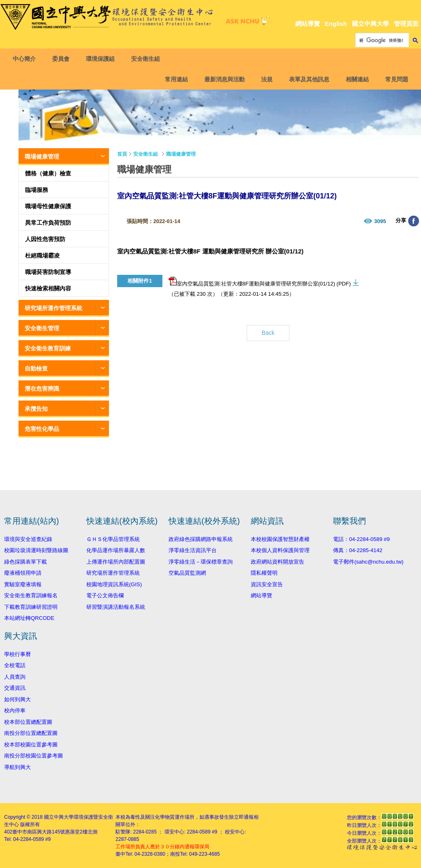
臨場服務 (37, 190)
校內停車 (15, 710)
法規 (265, 79)
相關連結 (356, 79)
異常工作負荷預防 (48, 223)
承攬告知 (36, 409)
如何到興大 (17, 699)
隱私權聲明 (264, 573)
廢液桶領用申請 (23, 573)
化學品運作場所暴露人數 (116, 550)
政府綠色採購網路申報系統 (201, 539)
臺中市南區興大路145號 (39, 832)
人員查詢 (15, 677)
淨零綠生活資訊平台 (193, 550)
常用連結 (175, 79)
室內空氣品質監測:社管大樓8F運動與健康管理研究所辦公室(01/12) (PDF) (260, 282)
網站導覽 (308, 24)
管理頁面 (406, 24)
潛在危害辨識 (42, 389)
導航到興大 (17, 767)
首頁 (122, 154)
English (336, 24)
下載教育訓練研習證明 (31, 607)
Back (268, 333)
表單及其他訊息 (308, 79)
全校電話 (15, 665)
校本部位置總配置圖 (28, 722)
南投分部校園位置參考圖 (34, 756)
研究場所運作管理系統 (53, 308)
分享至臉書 (414, 221)
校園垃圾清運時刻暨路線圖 (36, 550)
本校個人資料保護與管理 (280, 550)
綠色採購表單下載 (25, 562)
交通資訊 (15, 688)
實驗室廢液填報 (23, 584)
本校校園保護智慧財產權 (280, 539)
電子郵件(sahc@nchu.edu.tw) (368, 562)
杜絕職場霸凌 (42, 256)
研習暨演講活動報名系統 (116, 607)
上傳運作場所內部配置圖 (116, 562)
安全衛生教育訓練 (48, 348)
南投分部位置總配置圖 (31, 733)
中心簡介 (26, 59)
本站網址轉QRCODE (29, 618)
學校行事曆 (17, 654)
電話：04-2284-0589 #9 (361, 539)
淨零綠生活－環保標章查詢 (201, 562)
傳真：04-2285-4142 (358, 550)
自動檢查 (36, 368)
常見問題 (395, 79)
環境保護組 (102, 59)
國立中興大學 (370, 24)
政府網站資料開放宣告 (278, 562)
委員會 (62, 59)
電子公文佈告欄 (105, 595)
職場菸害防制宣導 (48, 272)
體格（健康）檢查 (48, 173)
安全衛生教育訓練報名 (31, 595)
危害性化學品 (42, 429)
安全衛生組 (147, 59)
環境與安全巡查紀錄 (28, 539)
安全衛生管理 (42, 328)
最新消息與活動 (223, 79)
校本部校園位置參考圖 (31, 745)
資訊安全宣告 (267, 584)
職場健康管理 (42, 157)
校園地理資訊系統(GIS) (114, 584)
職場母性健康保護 (48, 206)
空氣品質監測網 (187, 573)
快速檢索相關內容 (48, 288)
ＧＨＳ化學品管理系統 (113, 539)
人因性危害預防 (45, 239)
